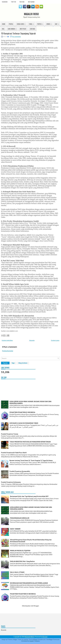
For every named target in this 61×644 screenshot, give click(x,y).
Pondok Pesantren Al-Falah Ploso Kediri (14, 453)
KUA (3, 29)
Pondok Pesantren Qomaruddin (20, 471)
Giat (58, 23)
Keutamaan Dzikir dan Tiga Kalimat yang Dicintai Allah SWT (29, 496)
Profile (11, 24)
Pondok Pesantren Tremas (10, 434)
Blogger (36, 606)
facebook (5, 2)
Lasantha (26, 640)
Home (4, 24)
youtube (22, 2)
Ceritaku (32, 29)
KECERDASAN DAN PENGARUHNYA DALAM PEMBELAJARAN (29, 583)
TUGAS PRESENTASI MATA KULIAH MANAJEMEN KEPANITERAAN (30, 442)
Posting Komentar (8, 351)
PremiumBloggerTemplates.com (37, 640)
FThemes (10, 640)
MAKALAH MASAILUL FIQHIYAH (20, 551)
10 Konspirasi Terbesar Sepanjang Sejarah (18, 33)
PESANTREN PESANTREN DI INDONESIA (22, 412)
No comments (17, 37)
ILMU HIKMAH (13, 28)
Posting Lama (55, 340)
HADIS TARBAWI (15, 529)
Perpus (41, 23)
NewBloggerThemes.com (53, 640)
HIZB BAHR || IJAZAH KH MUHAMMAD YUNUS (24, 423)
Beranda (32, 340)
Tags (13, 363)
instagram (31, 2)
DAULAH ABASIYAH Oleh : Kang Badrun (22, 561)
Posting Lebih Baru (7, 340)
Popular (5, 363)
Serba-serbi (22, 23)
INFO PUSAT (23, 29)
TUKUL (32, 23)
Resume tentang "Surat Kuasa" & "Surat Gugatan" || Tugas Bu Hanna (31, 461)
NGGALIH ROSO (31, 14)
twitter (13, 2)
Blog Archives (23, 363)
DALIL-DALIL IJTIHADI (17, 572)
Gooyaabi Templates (34, 641)
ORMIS (50, 23)
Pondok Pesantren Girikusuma (11, 482)
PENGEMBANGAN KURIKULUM (20, 518)
